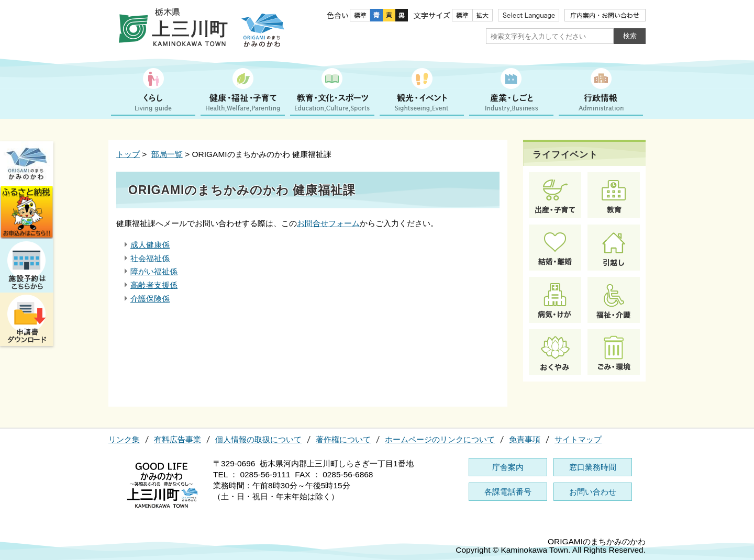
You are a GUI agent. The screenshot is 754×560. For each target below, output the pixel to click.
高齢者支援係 (154, 285)
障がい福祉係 (154, 271)
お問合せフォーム (328, 223)
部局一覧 (167, 154)
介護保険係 (150, 299)
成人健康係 (150, 245)
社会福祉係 (150, 258)
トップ (128, 154)
